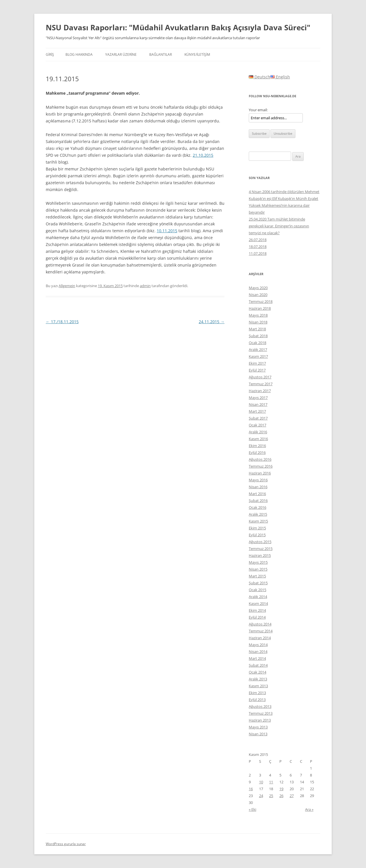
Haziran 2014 (260, 638)
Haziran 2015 (260, 555)
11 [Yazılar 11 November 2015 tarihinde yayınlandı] (271, 782)
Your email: (258, 110)
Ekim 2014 (257, 610)
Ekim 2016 (257, 446)
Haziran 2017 (260, 391)
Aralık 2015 (258, 514)
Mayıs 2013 (258, 727)
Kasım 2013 (258, 686)
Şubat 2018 (258, 336)
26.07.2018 (258, 240)
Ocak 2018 (257, 343)
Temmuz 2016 (261, 466)
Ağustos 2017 (260, 377)
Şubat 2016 (258, 500)
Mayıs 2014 (258, 645)
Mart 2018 (257, 329)
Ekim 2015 (257, 528)
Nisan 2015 (258, 569)
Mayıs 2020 (258, 288)
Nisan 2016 (258, 487)
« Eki (252, 809)
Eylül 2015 (257, 535)
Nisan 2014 (258, 652)
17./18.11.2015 (62, 322)
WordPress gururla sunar (66, 844)
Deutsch (259, 77)
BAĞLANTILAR (161, 54)
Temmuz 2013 (261, 713)
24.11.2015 (212, 322)
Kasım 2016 (258, 439)
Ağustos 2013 (260, 706)
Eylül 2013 (257, 700)
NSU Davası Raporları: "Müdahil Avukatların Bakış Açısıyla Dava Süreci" (178, 27)
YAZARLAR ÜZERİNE (121, 54)
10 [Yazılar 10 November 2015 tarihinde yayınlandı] (261, 782)
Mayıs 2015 (258, 562)
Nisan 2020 (258, 295)
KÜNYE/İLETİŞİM (197, 54)
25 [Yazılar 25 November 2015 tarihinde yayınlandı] (271, 796)
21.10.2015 (203, 155)
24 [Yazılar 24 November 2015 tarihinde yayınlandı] (261, 796)
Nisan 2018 (258, 322)
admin (145, 286)
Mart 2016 (257, 494)
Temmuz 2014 (261, 631)
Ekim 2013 (257, 693)
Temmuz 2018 (261, 301)
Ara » (309, 809)
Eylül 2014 (257, 617)
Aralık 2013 (258, 679)
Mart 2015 (257, 576)
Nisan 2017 (258, 404)
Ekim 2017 (257, 363)
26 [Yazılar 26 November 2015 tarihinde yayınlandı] (281, 796)
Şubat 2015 (258, 583)
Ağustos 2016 (260, 459)
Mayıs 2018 (258, 315)
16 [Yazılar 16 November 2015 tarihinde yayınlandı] (251, 789)
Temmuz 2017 (261, 384)
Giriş (50, 54)
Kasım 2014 (258, 603)
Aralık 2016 (258, 432)
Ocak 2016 (257, 507)
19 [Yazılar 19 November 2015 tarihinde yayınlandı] (281, 789)
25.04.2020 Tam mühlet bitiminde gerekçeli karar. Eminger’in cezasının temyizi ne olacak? (279, 226)
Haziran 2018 (260, 308)
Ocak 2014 (257, 672)
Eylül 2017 (257, 370)
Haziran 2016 (260, 473)
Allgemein (67, 286)
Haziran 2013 (260, 720)
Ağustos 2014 (260, 624)
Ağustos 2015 (260, 542)
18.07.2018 (258, 247)
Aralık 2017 (258, 349)
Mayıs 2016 (258, 480)
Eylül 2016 (257, 452)
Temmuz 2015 (261, 549)
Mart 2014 (257, 658)
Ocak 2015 (257, 590)
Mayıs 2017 (258, 398)
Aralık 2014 (258, 597)
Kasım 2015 (258, 521)
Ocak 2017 (257, 425)
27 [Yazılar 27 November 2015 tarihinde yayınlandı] (292, 796)
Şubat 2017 (258, 418)
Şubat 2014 (258, 665)
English (280, 77)
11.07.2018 (258, 253)
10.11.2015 (167, 231)
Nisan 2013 (258, 734)
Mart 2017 (257, 411)
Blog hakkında (79, 54)
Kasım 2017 (258, 356)
